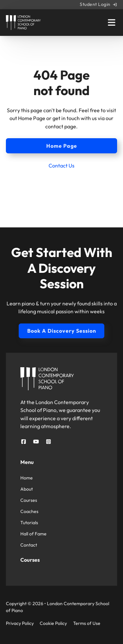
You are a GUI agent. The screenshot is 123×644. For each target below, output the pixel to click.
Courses (29, 500)
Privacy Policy (20, 623)
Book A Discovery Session (62, 331)
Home (27, 478)
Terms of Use (87, 623)
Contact (29, 545)
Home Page (62, 146)
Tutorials (29, 523)
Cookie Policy (53, 623)
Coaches (29, 511)
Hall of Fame (33, 534)
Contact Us (61, 166)
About (27, 489)
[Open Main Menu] (112, 22)
